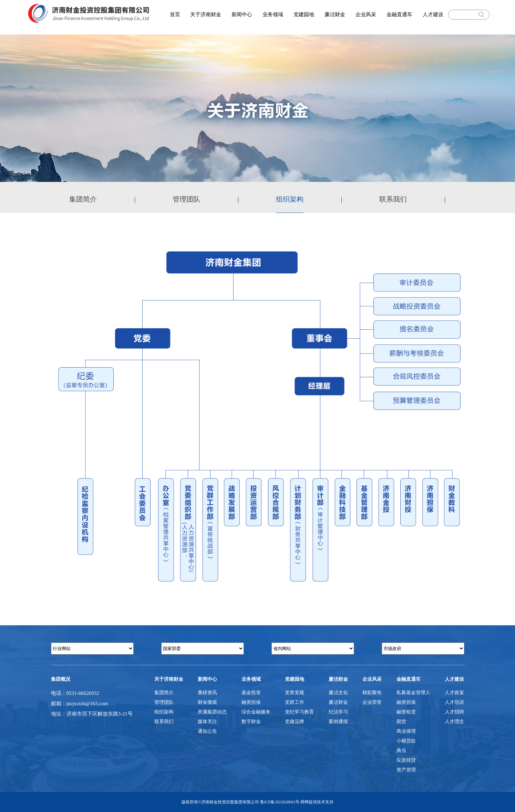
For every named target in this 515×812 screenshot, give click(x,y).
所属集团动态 (212, 712)
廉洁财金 (335, 14)
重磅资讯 (207, 693)
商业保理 (406, 731)
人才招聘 (454, 712)
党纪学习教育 (299, 712)
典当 (401, 751)
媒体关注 (207, 722)
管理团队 (186, 199)
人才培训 (454, 702)
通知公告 (207, 731)
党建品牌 (295, 722)
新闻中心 (242, 14)
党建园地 (304, 14)
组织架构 (290, 199)
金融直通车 (399, 14)
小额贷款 (406, 741)
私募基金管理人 (413, 693)
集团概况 (61, 679)
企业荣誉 (372, 702)
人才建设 (433, 14)
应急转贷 (406, 760)
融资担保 (251, 702)
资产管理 (406, 770)
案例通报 (338, 722)
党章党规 (295, 693)
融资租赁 (406, 712)
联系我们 (393, 199)
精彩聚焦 (372, 693)
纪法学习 (338, 712)
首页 (175, 14)
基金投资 (251, 693)
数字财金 (251, 722)
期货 (401, 722)
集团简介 (83, 199)
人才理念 (454, 722)
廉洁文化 (338, 693)
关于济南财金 (206, 14)
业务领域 (273, 14)
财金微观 (207, 702)
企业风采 (366, 14)
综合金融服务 (256, 712)
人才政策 (454, 693)
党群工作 (295, 702)
